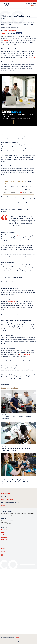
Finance (7, 13)
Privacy (3, 550)
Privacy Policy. (20, 192)
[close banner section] (35, 1)
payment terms (11, 301)
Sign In (31, 5)
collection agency (16, 235)
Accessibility (4, 551)
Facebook (4, 537)
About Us (3, 548)
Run (2, 13)
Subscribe (28, 189)
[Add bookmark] (19, 33)
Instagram (4, 530)
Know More (17, 637)
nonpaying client (31, 57)
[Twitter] (9, 33)
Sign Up (34, 5)
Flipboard (4, 540)
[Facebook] (6, 33)
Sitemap (3, 554)
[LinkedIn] (11, 33)
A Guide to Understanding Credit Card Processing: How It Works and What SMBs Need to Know (18, 482)
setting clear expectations (25, 354)
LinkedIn (4, 532)
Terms (2, 553)
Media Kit (4, 505)
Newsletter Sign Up (7, 499)
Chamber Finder (6, 493)
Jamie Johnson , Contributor (9, 30)
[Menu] (2, 4)
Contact (3, 547)
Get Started (8, 122)
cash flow (6, 40)
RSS (2, 556)
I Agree (18, 641)
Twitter (3, 535)
